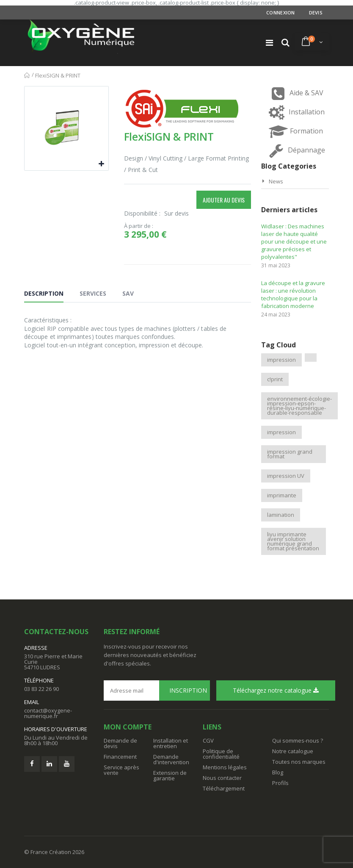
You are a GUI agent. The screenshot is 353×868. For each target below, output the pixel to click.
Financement (120, 757)
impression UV (286, 476)
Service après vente (121, 770)
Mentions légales (225, 767)
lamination (281, 515)
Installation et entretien (171, 743)
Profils (280, 783)
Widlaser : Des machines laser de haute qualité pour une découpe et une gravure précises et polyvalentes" (294, 241)
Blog (278, 772)
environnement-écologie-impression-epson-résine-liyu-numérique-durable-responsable (299, 406)
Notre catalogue (293, 751)
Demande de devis (120, 743)
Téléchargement (224, 788)
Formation (295, 132)
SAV (128, 293)
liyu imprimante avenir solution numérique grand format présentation (293, 541)
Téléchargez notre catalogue (276, 690)
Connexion (280, 12)
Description (44, 293)
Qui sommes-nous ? (298, 740)
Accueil (27, 75)
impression (281, 360)
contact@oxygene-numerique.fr (48, 713)
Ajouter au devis (224, 200)
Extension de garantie (170, 775)
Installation (295, 112)
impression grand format (290, 454)
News (276, 181)
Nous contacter (222, 778)
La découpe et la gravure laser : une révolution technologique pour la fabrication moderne (293, 294)
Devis (316, 12)
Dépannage (295, 151)
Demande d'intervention (171, 759)
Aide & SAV (295, 93)
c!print (275, 379)
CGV (208, 740)
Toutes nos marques (299, 762)
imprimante (282, 495)
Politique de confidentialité (221, 754)
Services (93, 293)
